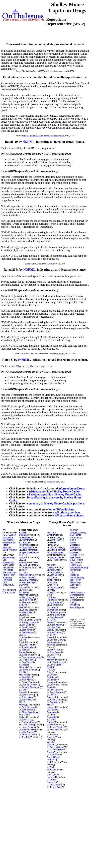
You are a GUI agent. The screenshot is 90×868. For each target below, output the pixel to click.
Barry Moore (28, 547)
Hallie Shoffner (29, 565)
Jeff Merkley (51, 658)
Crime (73, 540)
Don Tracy (27, 662)
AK (21, 532)
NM (49, 627)
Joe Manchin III (10, 572)
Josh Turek (27, 630)
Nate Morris (27, 680)
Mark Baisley (28, 582)
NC (48, 577)
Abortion (74, 530)
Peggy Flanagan (51, 544)
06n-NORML (48, 264)
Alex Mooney (9, 557)
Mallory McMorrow (31, 730)
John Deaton (28, 710)
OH (49, 635)
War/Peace (75, 585)
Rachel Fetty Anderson (9, 576)
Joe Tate (26, 737)
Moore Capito (9, 542)
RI (48, 670)
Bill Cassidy (23, 691)
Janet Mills (27, 720)
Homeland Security (79, 567)
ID (20, 640)
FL (20, 592)
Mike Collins (28, 612)
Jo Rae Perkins (57, 662)
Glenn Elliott (8, 565)
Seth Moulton (28, 707)
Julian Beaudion (57, 700)
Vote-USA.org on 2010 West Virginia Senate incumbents (43, 136)
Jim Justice (8, 537)
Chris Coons (24, 586)
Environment (76, 550)
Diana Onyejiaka (52, 716)
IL (20, 650)
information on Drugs (72, 489)
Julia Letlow (27, 697)
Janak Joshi (28, 577)
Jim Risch (22, 641)
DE (21, 585)
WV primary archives (68, 513)
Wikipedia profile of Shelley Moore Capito (54, 492)
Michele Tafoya (57, 550)
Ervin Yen (54, 655)
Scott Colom (56, 557)
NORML (29, 142)
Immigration (76, 570)
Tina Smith (51, 534)
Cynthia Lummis (53, 776)
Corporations (76, 537)
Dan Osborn (56, 605)
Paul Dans (55, 690)
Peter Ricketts (52, 599)
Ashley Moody (24, 594)
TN (48, 705)
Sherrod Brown (57, 640)
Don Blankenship (8, 561)
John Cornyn (51, 721)
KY (21, 672)
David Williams (57, 747)
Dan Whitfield (23, 561)
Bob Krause (27, 627)
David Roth (27, 645)
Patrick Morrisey (7, 546)
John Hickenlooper (25, 574)
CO (21, 572)
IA (20, 620)
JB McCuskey (9, 535)
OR (49, 657)
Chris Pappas (56, 612)
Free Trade (75, 557)
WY (49, 775)
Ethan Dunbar (28, 567)
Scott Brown (56, 617)
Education (75, 545)
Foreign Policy (77, 555)
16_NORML (48, 482)
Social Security (77, 577)
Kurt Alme (54, 570)
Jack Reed (51, 671)
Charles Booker (29, 685)
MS (49, 552)
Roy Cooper (55, 587)
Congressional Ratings (77, 601)
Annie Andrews (57, 692)
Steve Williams (10, 550)
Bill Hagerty (51, 706)
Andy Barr (27, 537)
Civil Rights (75, 535)
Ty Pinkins (55, 560)
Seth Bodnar (56, 575)
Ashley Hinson (29, 622)
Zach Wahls (27, 632)
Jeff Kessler (8, 567)
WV (49, 750)
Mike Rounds (51, 696)
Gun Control (76, 562)
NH (48, 607)
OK (48, 642)
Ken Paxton (55, 725)
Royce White (56, 547)
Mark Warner (51, 743)
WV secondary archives (69, 516)
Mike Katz (27, 590)
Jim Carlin (27, 625)
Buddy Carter (28, 610)
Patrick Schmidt (29, 670)
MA (21, 702)
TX (48, 720)
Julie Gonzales (29, 580)
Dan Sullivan (23, 534)
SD (48, 695)
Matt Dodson (56, 632)
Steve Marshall (29, 550)
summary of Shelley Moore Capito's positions (57, 504)
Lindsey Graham (53, 681)
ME (21, 715)
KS (21, 665)
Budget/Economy (78, 532)
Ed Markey (23, 703)
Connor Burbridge (52, 676)
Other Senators (77, 592)
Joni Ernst (27, 620)
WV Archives (9, 592)
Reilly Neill (55, 572)
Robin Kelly (27, 660)
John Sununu (56, 615)
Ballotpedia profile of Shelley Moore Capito (55, 495)
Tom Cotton (23, 556)
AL (20, 542)
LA (20, 690)
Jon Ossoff (23, 606)
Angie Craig (55, 537)
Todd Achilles (28, 647)
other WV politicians (62, 510)
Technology (76, 582)
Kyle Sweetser (29, 552)
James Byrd (55, 787)
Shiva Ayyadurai (30, 712)
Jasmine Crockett (52, 736)
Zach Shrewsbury (8, 584)
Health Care (76, 565)
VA (48, 742)
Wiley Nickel (51, 591)
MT (48, 565)
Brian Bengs (56, 702)
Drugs (73, 542)
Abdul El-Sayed (29, 735)
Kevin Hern (55, 650)
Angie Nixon (28, 600)
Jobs (72, 572)
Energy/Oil (75, 547)
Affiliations (75, 605)
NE (48, 597)
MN (49, 532)
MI (20, 725)
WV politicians (9, 590)
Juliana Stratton (29, 655)
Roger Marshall (24, 666)
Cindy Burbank (54, 602)
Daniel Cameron (30, 682)
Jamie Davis (28, 700)
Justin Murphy (56, 625)
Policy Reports (77, 607)
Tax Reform (76, 580)
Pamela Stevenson (31, 687)
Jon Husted (51, 636)
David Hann (55, 540)
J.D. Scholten (23, 636)
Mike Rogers (28, 732)
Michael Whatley (52, 584)
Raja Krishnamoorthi (32, 657)
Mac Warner (8, 540)
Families (74, 552)
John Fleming (28, 695)
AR (21, 555)
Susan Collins (24, 716)
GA (21, 605)
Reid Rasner (56, 785)
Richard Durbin (24, 651)
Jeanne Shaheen (53, 609)
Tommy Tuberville (25, 544)
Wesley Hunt (56, 730)
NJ (48, 620)
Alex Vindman (28, 602)
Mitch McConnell (24, 673)
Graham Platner (29, 722)
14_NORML (61, 354)
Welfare (74, 587)
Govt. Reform (76, 560)
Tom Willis (7, 580)
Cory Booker (51, 621)
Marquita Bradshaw (52, 711)
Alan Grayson (28, 597)
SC (48, 680)
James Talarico (57, 727)
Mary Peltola (28, 540)
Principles (75, 575)
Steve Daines (52, 566)
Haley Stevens (29, 727)
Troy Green (55, 652)
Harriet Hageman (52, 781)
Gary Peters (28, 725)
